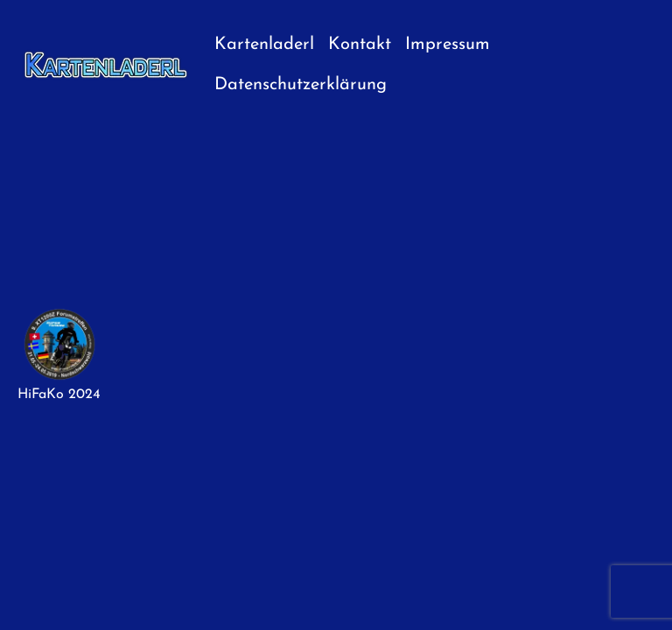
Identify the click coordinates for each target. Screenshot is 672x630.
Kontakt (360, 45)
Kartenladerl (264, 45)
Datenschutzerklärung (301, 85)
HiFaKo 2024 (59, 395)
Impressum (448, 45)
